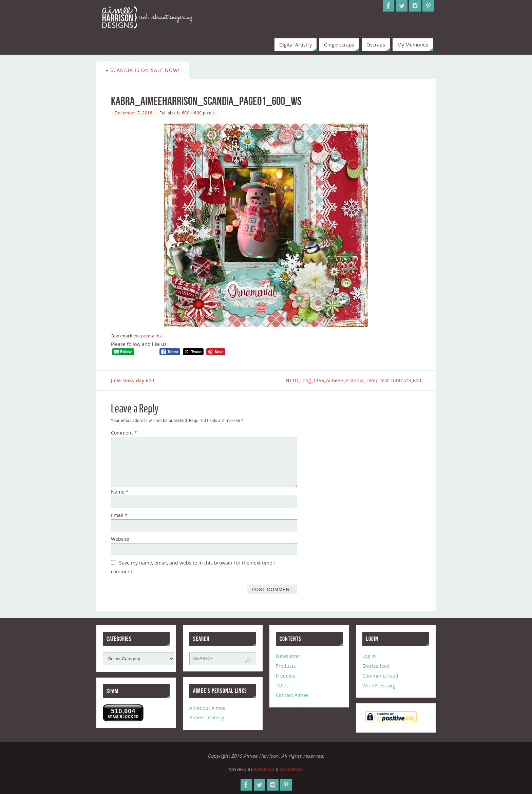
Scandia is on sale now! (143, 70)
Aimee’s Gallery (207, 718)
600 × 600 (192, 113)
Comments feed (380, 676)
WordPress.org (379, 686)
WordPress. (292, 769)
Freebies (286, 676)
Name (120, 492)
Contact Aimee (292, 695)
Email (119, 515)
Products (286, 666)
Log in (369, 656)
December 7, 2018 (134, 113)
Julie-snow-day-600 (132, 380)
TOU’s (282, 686)
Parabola (264, 769)
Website (120, 539)
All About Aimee (207, 708)
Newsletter (288, 656)
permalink (151, 336)
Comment (124, 433)
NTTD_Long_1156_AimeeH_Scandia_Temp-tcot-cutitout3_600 (353, 380)
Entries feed (376, 666)
